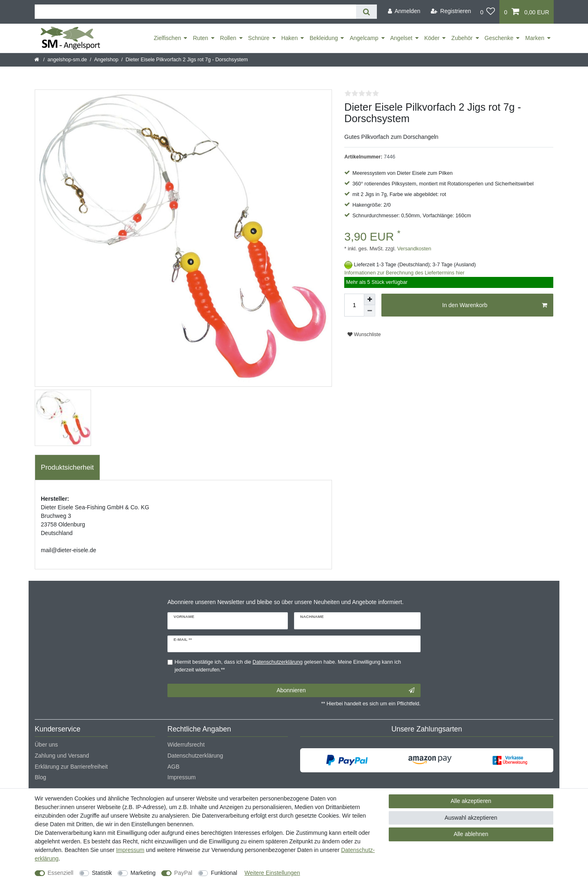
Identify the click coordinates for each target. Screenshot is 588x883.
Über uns (46, 745)
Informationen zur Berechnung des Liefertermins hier (404, 273)
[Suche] (366, 12)
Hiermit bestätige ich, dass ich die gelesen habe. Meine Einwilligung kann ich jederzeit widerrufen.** (288, 666)
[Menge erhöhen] (370, 299)
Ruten (200, 38)
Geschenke (499, 38)
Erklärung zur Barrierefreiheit (71, 767)
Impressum (182, 777)
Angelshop (106, 60)
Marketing (143, 873)
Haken (290, 38)
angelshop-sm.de (67, 60)
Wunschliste (364, 334)
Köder (432, 38)
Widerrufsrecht (186, 745)
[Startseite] (37, 60)
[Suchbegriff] (195, 12)
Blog (40, 777)
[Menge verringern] (370, 311)
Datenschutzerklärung (195, 756)
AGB (174, 767)
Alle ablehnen (471, 834)
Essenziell (61, 873)
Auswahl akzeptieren (471, 818)
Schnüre (259, 38)
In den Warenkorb (495, 305)
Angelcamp (364, 38)
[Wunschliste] (488, 12)
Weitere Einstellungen (272, 873)
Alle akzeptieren (471, 801)
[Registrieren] (451, 11)
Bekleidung (324, 38)
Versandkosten (413, 249)
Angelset (401, 38)
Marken (535, 38)
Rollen (228, 38)
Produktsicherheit (67, 467)
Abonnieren (345, 691)
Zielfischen (168, 38)
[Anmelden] (404, 11)
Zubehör (462, 38)
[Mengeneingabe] (354, 305)
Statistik (102, 873)
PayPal (183, 873)
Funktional (224, 873)
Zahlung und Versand (62, 756)
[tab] (67, 468)
